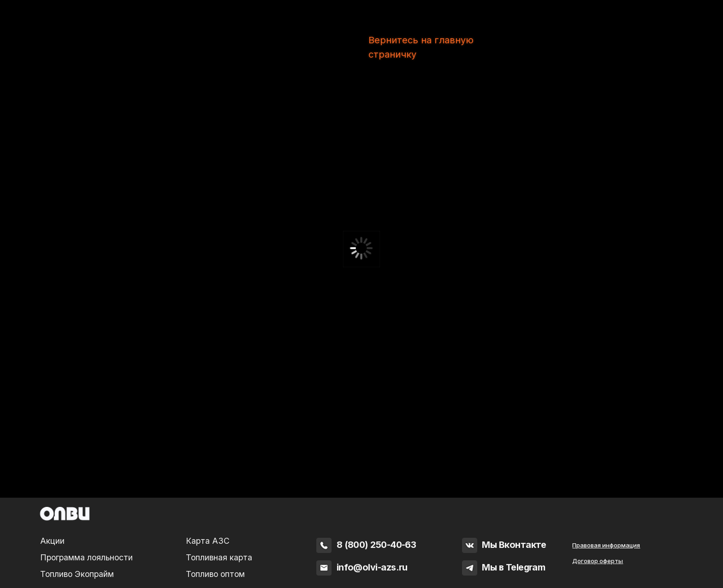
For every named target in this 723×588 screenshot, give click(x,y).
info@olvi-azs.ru (372, 567)
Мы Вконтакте (514, 545)
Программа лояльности (86, 557)
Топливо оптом (215, 574)
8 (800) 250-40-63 (376, 545)
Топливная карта (219, 557)
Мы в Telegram (513, 567)
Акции (52, 541)
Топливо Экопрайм (77, 574)
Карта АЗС (208, 541)
